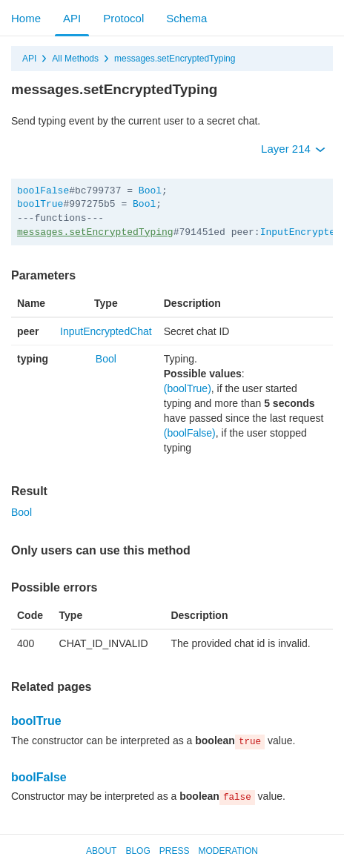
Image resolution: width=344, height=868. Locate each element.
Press (175, 851)
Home (26, 18)
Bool (150, 191)
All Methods (75, 59)
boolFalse (43, 191)
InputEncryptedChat (106, 331)
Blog (138, 851)
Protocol (123, 18)
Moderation (228, 851)
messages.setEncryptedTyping (175, 59)
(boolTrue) (188, 388)
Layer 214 (293, 149)
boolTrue (40, 204)
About (101, 851)
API (72, 18)
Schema (186, 18)
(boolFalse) (190, 433)
